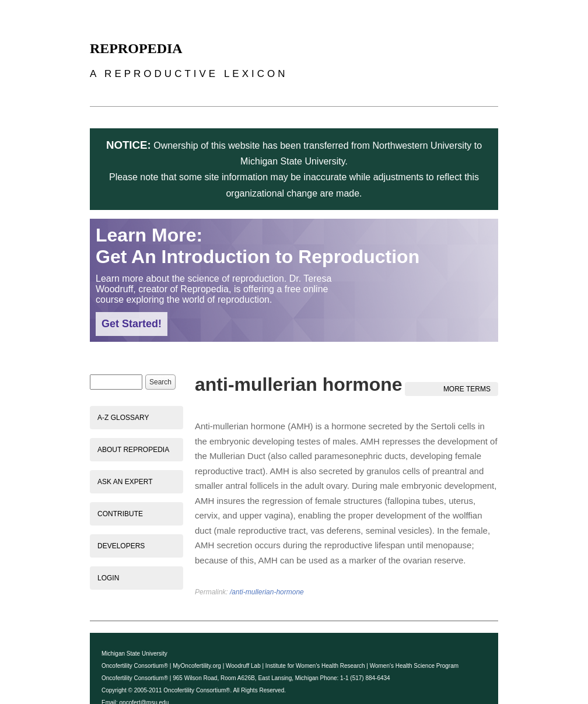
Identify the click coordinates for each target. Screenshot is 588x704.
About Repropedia (133, 450)
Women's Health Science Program (414, 666)
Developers (121, 546)
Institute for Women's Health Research (315, 666)
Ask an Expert (125, 482)
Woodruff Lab (243, 666)
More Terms (467, 389)
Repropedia (136, 48)
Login (108, 578)
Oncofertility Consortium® (135, 666)
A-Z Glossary (123, 418)
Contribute (120, 514)
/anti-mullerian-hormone (267, 592)
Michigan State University (134, 654)
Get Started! (132, 324)
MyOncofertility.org (197, 666)
